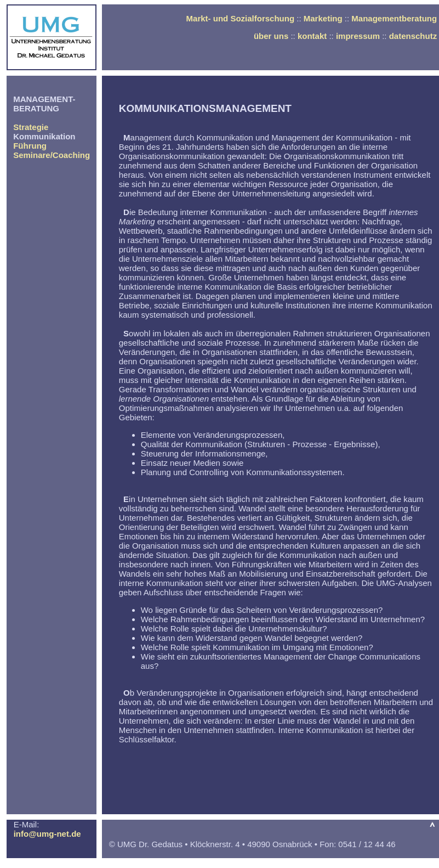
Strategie (31, 127)
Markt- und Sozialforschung (241, 18)
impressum (358, 36)
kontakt (312, 36)
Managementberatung (394, 18)
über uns (271, 36)
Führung (30, 146)
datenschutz (413, 36)
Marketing (323, 18)
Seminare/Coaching (52, 155)
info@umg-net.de (47, 834)
